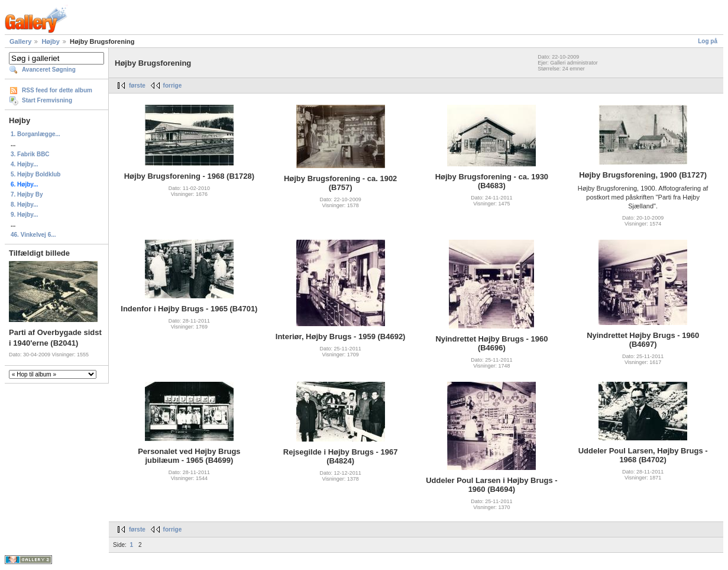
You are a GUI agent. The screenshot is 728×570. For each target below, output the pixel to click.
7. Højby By (27, 194)
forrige (173, 86)
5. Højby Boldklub (35, 174)
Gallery (20, 41)
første (137, 86)
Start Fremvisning (47, 100)
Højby (51, 41)
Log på (708, 41)
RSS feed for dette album (57, 90)
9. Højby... (25, 215)
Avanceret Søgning (49, 70)
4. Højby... (25, 164)
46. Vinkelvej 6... (33, 235)
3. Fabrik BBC (30, 154)
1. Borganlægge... (35, 134)
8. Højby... (25, 205)
